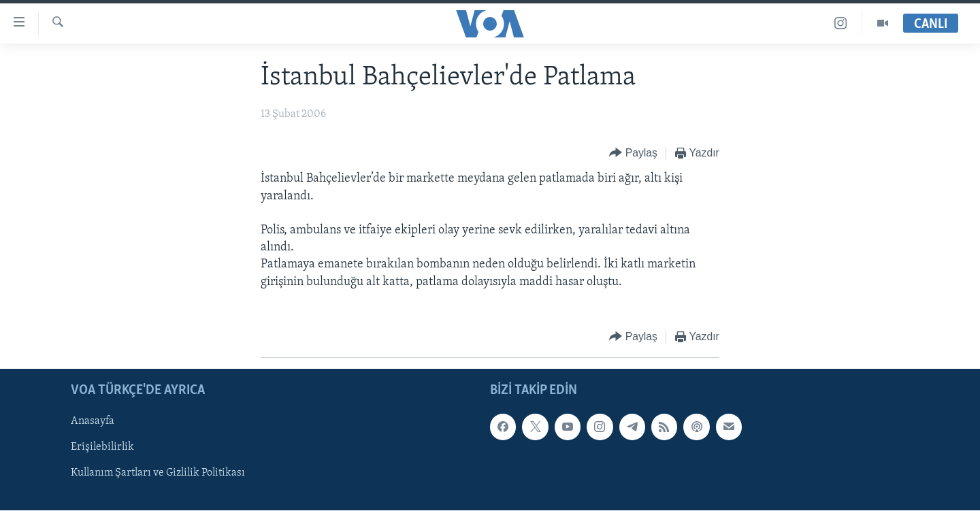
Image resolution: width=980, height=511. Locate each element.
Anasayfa (93, 421)
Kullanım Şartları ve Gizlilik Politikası (158, 473)
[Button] (633, 153)
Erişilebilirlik (102, 447)
